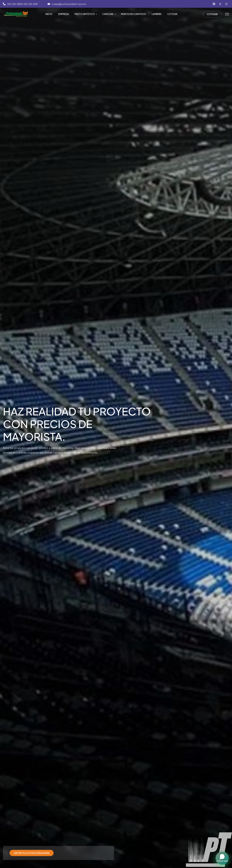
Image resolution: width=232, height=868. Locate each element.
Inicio (49, 14)
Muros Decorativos (133, 14)
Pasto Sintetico (85, 14)
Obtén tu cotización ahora (32, 850)
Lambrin (157, 14)
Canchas (108, 14)
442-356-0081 (31, 4)
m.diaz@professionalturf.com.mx (67, 4)
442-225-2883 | (13, 4)
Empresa (64, 14)
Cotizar (172, 14)
